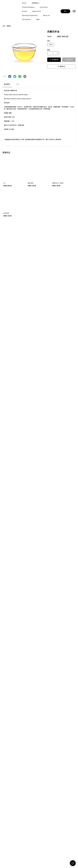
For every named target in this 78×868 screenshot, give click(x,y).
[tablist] (39, 85)
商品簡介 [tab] (7, 84)
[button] (10, 76)
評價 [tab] (17, 84)
